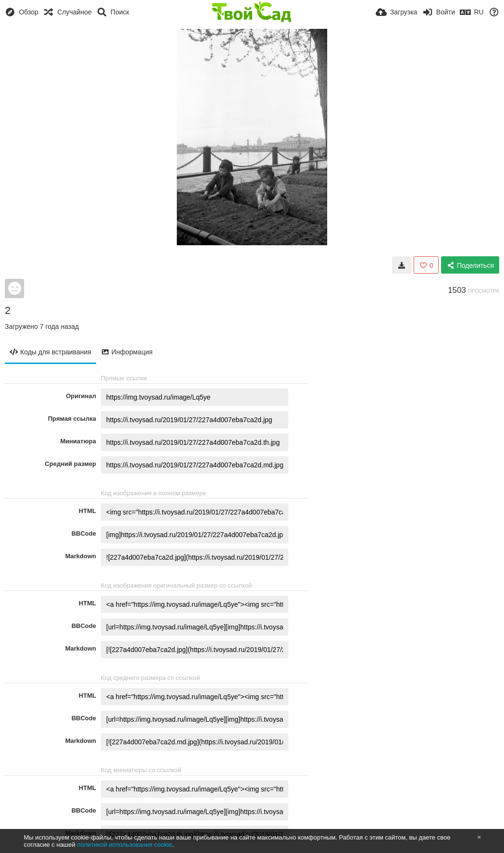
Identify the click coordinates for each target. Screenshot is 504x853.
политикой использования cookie (124, 845)
